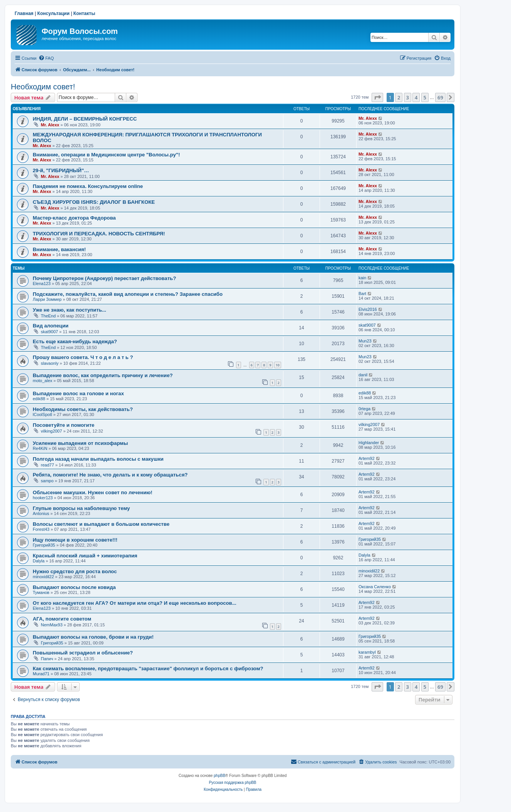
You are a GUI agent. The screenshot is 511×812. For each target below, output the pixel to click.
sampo (47, 481)
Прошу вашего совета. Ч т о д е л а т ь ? (83, 357)
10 (278, 365)
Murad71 (41, 674)
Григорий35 (44, 545)
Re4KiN (40, 448)
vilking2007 (51, 431)
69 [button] (440, 97)
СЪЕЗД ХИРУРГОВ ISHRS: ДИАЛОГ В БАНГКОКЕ (94, 202)
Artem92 (367, 458)
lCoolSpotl (42, 414)
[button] (377, 97)
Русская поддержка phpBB (232, 783)
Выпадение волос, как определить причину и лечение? (103, 375)
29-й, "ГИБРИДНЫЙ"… (61, 170)
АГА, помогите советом (62, 619)
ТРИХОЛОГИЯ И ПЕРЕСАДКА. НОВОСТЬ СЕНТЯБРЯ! (99, 234)
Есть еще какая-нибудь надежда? (75, 341)
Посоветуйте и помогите (64, 425)
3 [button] (408, 97)
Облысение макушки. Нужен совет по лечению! (93, 492)
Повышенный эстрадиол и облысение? (83, 653)
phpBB (219, 776)
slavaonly (50, 363)
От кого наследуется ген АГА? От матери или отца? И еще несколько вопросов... (135, 603)
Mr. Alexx (50, 125)
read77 (47, 465)
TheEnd (48, 316)
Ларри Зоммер (47, 299)
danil (363, 375)
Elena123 (42, 284)
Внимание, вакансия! (59, 249)
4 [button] (416, 97)
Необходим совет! (43, 87)
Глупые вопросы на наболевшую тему (81, 508)
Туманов (41, 592)
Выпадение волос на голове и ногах (78, 393)
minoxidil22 (43, 577)
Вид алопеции (51, 326)
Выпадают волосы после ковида (74, 587)
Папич (47, 659)
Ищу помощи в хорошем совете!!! (75, 540)
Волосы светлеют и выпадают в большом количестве (101, 524)
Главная (24, 13)
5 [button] (425, 97)
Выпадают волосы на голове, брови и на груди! (93, 637)
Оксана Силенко (375, 587)
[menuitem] (46, 58)
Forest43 (41, 529)
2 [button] (399, 97)
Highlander (369, 443)
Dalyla (39, 561)
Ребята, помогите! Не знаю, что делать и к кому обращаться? (110, 475)
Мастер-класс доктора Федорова (74, 218)
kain (362, 278)
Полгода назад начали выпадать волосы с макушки (98, 459)
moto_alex (43, 381)
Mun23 (365, 341)
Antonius (41, 513)
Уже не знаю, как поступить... (70, 310)
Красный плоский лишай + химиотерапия (85, 556)
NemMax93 (52, 625)
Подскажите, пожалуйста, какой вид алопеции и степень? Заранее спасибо (128, 294)
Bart (362, 294)
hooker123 (43, 498)
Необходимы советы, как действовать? (83, 409)
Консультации (54, 13)
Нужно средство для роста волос (75, 571)
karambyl (367, 652)
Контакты (85, 13)
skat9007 (49, 332)
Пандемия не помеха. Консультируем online (88, 186)
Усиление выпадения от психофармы (80, 443)
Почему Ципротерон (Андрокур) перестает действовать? (104, 278)
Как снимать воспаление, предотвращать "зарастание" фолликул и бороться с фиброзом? (148, 669)
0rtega (364, 409)
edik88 (39, 399)
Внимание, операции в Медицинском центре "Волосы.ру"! (106, 155)
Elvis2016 (368, 309)
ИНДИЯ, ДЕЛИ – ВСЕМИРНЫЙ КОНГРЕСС (85, 119)
